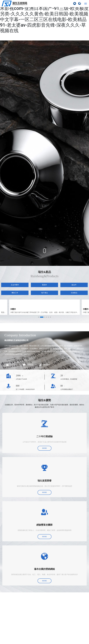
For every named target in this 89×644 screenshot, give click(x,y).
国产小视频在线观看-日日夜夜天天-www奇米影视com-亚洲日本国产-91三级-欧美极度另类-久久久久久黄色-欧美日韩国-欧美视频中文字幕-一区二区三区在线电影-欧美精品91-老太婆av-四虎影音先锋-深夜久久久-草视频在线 (44, 17)
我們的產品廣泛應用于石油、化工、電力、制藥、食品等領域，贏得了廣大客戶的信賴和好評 (44, 574)
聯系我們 (47, 365)
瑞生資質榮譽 (44, 481)
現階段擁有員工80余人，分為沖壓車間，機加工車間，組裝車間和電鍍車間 (44, 530)
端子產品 (44, 293)
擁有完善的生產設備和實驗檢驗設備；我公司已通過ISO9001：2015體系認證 (45, 486)
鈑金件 (74, 285)
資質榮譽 (30, 365)
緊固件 (44, 285)
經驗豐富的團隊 (44, 525)
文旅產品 (74, 293)
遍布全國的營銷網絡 (44, 569)
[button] (39, 317)
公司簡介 (14, 365)
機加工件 (15, 293)
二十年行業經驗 (44, 436)
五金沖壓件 (15, 285)
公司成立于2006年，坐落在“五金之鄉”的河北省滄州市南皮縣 (44, 442)
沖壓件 (13, 309)
